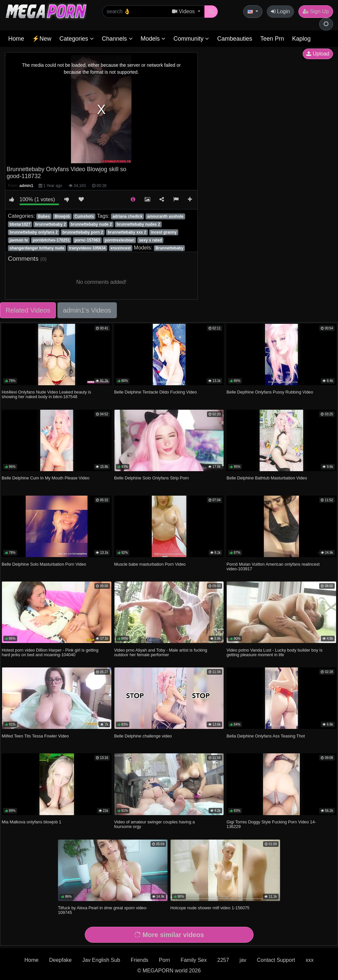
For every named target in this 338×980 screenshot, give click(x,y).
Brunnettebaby (169, 248)
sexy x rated (150, 240)
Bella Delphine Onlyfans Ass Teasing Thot (266, 736)
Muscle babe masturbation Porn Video (150, 564)
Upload (318, 54)
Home (16, 39)
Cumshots (84, 216)
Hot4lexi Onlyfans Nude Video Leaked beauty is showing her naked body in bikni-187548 (46, 394)
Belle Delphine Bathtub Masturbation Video (267, 478)
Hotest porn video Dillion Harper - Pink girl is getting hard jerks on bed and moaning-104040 (50, 652)
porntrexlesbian (119, 240)
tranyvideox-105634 (87, 248)
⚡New (42, 39)
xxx (310, 960)
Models (153, 39)
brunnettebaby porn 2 (83, 232)
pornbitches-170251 (51, 240)
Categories (77, 39)
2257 (223, 960)
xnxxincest (120, 248)
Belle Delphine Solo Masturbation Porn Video (44, 564)
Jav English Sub (101, 960)
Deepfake (61, 960)
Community (191, 39)
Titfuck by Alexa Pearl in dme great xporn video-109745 (102, 910)
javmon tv (19, 240)
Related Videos (28, 310)
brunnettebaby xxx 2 (127, 232)
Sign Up (316, 11)
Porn (164, 960)
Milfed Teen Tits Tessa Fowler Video (35, 736)
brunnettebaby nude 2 (91, 224)
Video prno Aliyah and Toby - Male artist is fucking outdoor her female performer (161, 652)
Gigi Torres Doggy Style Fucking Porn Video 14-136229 (271, 824)
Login (281, 11)
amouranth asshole (165, 216)
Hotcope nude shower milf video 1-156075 (210, 908)
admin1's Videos (87, 310)
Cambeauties (235, 39)
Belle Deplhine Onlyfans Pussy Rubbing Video (270, 392)
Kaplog (301, 39)
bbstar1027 (20, 224)
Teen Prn (272, 39)
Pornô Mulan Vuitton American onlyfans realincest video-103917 (273, 566)
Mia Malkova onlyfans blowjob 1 (32, 822)
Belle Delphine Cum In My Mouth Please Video (46, 478)
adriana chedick (128, 216)
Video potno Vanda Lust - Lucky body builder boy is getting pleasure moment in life (274, 652)
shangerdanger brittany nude (37, 248)
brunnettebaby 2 (50, 224)
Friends (139, 960)
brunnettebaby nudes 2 (138, 224)
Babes (44, 216)
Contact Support (276, 960)
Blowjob (62, 216)
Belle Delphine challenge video (143, 736)
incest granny (164, 232)
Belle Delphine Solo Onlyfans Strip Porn (152, 478)
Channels (117, 39)
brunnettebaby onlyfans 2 (34, 232)
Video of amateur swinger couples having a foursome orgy (154, 824)
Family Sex (194, 960)
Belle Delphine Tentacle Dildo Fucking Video (156, 392)
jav (243, 960)
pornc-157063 (87, 240)
